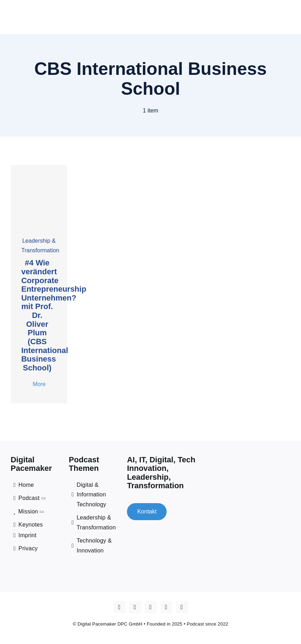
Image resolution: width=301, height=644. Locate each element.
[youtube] (135, 607)
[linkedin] (151, 607)
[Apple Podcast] (119, 607)
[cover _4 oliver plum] (39, 167)
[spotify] (166, 607)
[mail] (182, 607)
